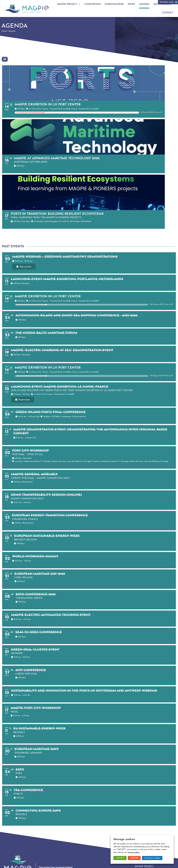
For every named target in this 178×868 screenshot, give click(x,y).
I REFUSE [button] (134, 858)
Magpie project (73, 4)
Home (4, 31)
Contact (171, 13)
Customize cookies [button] (152, 858)
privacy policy (133, 852)
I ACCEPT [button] (120, 858)
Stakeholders (118, 4)
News (135, 4)
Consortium (97, 4)
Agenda (148, 4)
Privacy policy (21, 863)
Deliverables (166, 4)
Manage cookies (36, 863)
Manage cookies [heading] (124, 839)
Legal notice (7, 863)
